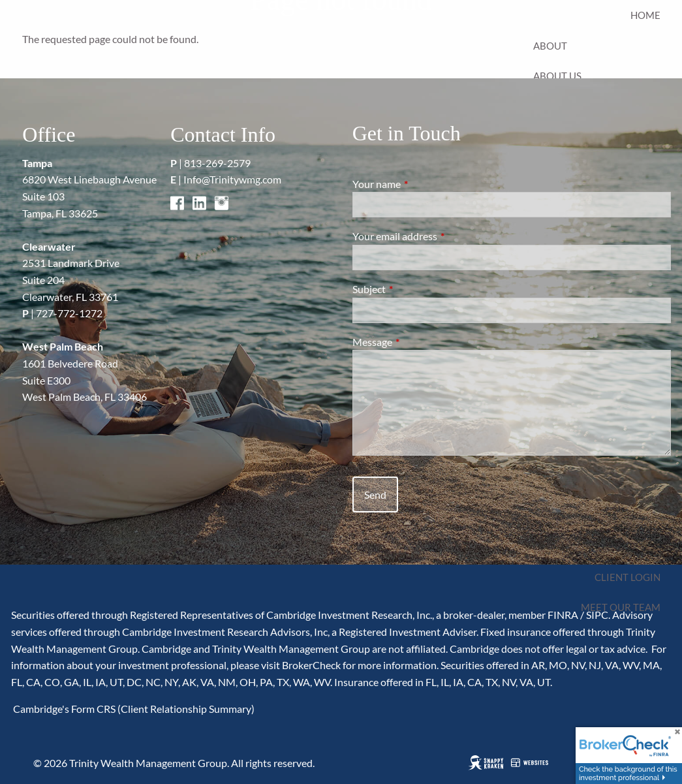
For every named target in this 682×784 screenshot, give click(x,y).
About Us (557, 76)
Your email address (442, 236)
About (550, 46)
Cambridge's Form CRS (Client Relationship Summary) (133, 709)
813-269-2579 (217, 163)
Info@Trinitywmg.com (232, 179)
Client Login (628, 577)
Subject (416, 289)
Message (419, 342)
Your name (424, 184)
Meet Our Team (621, 607)
